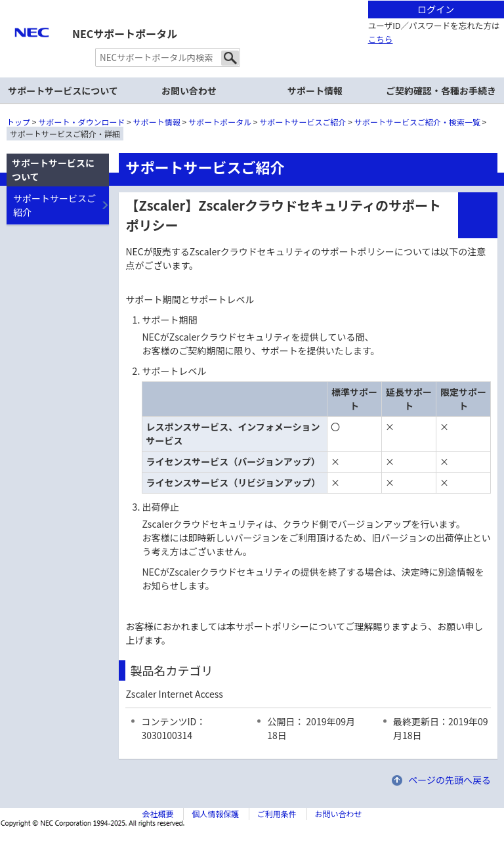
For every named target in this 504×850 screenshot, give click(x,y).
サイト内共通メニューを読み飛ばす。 (206, 17)
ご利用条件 (277, 814)
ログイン (436, 9)
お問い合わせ (189, 91)
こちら (381, 39)
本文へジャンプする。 (252, 1)
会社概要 (157, 814)
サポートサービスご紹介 (303, 122)
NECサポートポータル (125, 33)
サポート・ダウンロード (81, 122)
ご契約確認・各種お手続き (441, 91)
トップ (18, 122)
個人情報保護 (215, 814)
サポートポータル (220, 122)
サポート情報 (315, 91)
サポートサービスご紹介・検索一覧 (417, 122)
